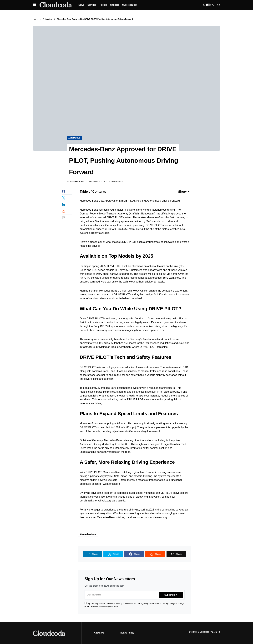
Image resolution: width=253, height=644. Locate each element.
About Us (99, 633)
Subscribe (170, 595)
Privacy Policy (127, 633)
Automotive (48, 19)
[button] (35, 5)
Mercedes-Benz (88, 535)
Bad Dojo (216, 632)
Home (35, 19)
